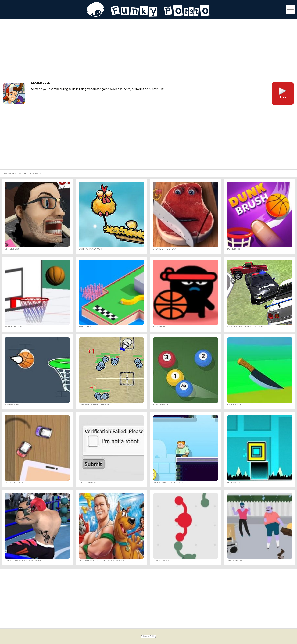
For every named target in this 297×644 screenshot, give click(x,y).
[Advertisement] (148, 50)
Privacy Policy (148, 636)
